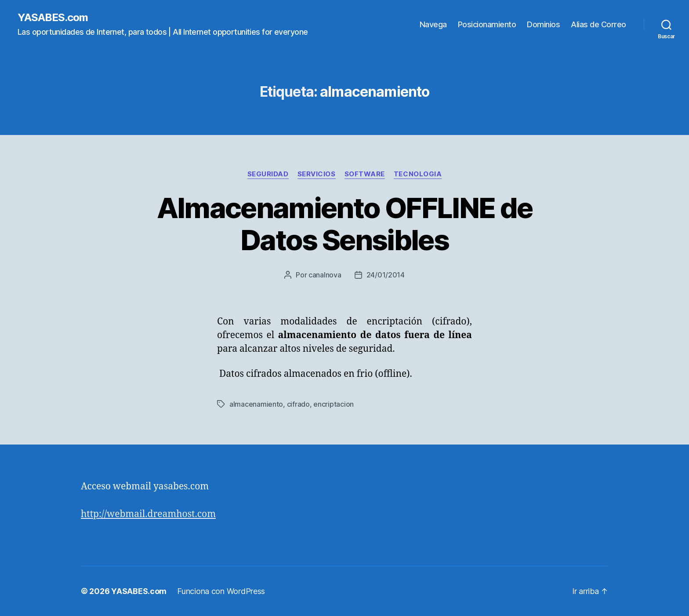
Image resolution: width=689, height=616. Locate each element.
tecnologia (418, 174)
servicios (317, 174)
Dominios (543, 24)
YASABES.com (53, 18)
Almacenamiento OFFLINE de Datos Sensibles (345, 224)
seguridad (268, 174)
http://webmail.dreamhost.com (148, 514)
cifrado (298, 404)
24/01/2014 (386, 275)
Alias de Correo (598, 24)
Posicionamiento (487, 24)
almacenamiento (256, 404)
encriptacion (334, 404)
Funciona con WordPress (221, 591)
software (365, 174)
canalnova (325, 275)
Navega (433, 24)
